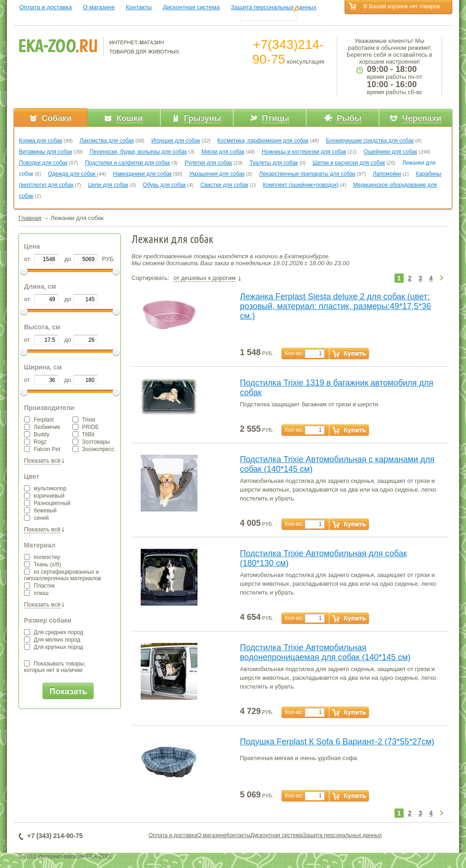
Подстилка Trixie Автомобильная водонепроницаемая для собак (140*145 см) (325, 652)
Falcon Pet (42, 449)
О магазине (99, 7)
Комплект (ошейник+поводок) (301, 185)
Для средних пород (54, 632)
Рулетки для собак (208, 163)
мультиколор (45, 488)
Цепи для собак (108, 185)
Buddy (37, 434)
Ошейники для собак (390, 152)
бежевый (40, 511)
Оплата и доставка (46, 7)
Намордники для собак (142, 174)
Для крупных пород (54, 647)
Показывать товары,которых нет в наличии (55, 667)
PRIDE (86, 427)
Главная (30, 218)
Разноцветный (47, 503)
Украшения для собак (217, 174)
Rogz (35, 442)
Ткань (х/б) (42, 565)
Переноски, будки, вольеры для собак (138, 152)
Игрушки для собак (176, 141)
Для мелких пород (52, 640)
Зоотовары (91, 442)
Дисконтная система (191, 7)
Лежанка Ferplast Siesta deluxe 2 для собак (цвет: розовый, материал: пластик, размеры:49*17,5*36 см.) (335, 306)
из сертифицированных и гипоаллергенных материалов (63, 575)
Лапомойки (387, 174)
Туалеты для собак (274, 163)
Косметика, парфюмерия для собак (263, 141)
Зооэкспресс (93, 449)
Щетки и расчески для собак (349, 163)
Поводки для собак (43, 163)
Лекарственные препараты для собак (307, 174)
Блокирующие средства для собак (370, 141)
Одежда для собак (72, 174)
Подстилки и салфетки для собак (127, 163)
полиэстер (42, 557)
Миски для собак (223, 152)
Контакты (139, 7)
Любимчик (42, 427)
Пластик (39, 586)
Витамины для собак (45, 152)
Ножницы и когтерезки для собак (304, 152)
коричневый (44, 496)
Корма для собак (41, 141)
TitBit (84, 434)
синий (36, 518)
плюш (36, 593)
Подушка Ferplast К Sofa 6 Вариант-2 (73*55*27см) (337, 742)
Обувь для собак (164, 185)
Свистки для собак (224, 185)
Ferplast (39, 420)
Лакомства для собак (107, 141)
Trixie (84, 420)
